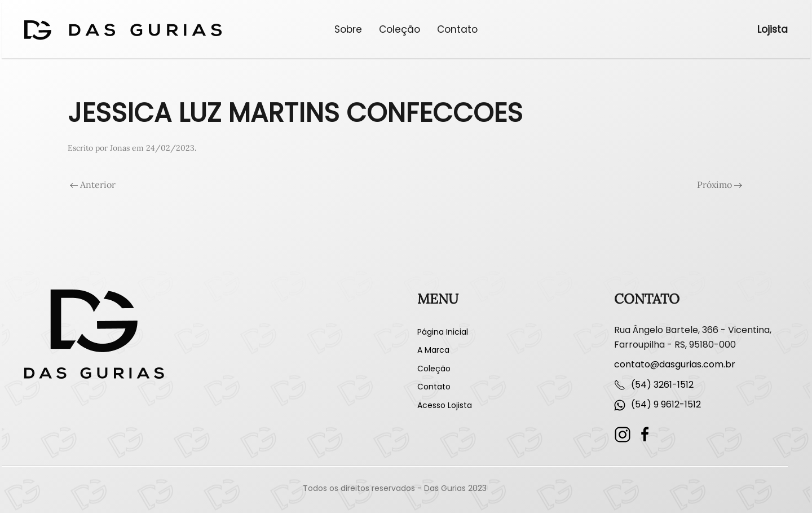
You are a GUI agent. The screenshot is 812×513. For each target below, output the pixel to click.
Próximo (720, 185)
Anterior (93, 185)
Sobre (348, 29)
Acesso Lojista (445, 405)
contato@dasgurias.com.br (675, 364)
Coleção (400, 29)
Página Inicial (443, 332)
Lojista (773, 29)
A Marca (433, 350)
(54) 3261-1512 (662, 385)
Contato (457, 29)
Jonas (120, 148)
